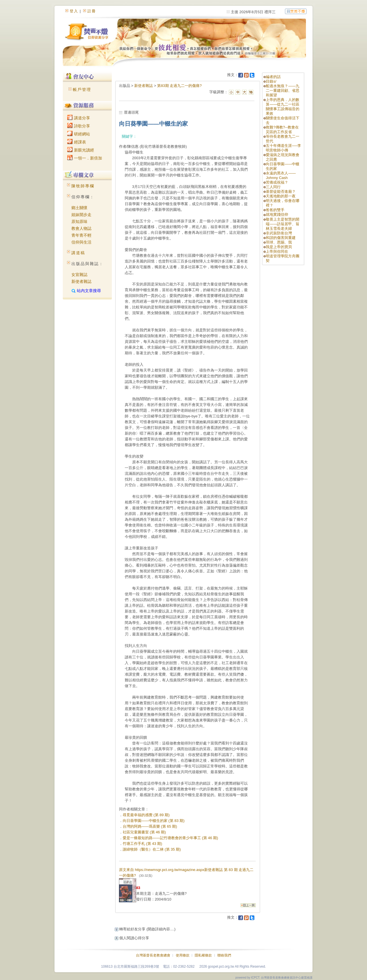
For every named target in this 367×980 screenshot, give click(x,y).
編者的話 (273, 77)
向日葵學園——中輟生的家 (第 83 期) (154, 821)
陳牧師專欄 (83, 186)
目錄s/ (271, 81)
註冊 (92, 11)
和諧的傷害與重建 (281, 238)
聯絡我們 (224, 955)
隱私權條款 (203, 955)
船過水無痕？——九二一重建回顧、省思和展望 (283, 91)
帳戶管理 (82, 90)
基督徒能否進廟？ (281, 191)
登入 (74, 11)
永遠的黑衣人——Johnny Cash (281, 175)
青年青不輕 (81, 235)
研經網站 (79, 134)
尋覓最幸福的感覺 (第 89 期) (146, 815)
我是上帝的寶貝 (279, 247)
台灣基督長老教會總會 (153, 955)
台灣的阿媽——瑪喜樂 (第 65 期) (150, 826)
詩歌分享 (79, 126)
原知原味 (79, 221)
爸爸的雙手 (275, 210)
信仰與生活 (81, 242)
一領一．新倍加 (85, 158)
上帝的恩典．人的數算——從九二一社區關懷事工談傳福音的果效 (283, 107)
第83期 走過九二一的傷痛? (179, 86)
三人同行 (273, 187)
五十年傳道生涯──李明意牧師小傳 (283, 148)
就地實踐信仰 (277, 214)
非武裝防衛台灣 (279, 233)
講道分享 (79, 118)
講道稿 (78, 253)
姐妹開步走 (81, 215)
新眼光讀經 (81, 150)
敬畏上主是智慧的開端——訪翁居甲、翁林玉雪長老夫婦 (283, 224)
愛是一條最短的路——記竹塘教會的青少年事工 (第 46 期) (170, 838)
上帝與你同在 (277, 251)
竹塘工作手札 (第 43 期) (142, 844)
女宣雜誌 (79, 275)
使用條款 (183, 955)
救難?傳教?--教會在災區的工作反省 (282, 130)
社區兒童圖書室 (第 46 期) (144, 832)
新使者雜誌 (81, 281)
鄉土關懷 (79, 208)
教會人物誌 (81, 228)
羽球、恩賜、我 (279, 242)
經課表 (77, 142)
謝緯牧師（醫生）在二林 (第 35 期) (152, 849)
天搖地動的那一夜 (281, 196)
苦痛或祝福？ (277, 182)
